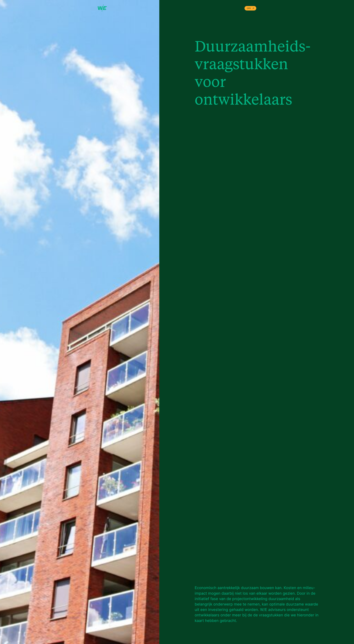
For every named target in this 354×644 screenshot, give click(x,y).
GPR (250, 8)
